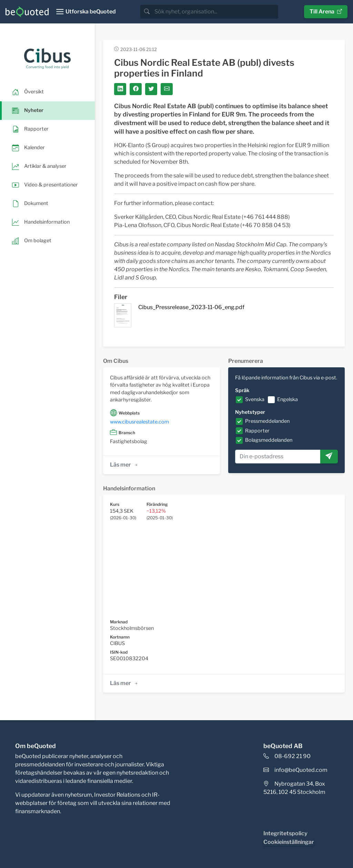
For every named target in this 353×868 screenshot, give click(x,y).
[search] (216, 12)
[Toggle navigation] (86, 12)
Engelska (288, 399)
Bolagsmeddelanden (269, 440)
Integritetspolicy (285, 833)
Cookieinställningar (289, 842)
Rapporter (257, 431)
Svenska (255, 399)
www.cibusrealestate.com (139, 422)
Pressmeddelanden (267, 421)
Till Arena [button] (326, 12)
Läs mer (124, 465)
